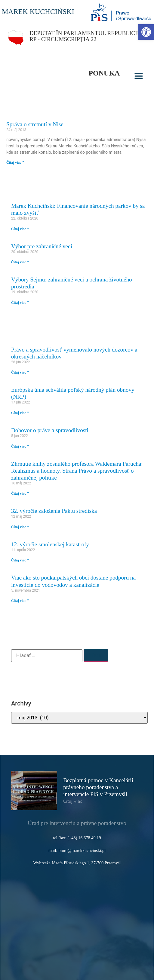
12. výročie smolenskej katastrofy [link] (50, 544)
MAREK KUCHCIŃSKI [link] (38, 11)
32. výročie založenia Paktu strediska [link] (54, 511)
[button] (139, 76)
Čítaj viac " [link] (15, 162)
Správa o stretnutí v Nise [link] (35, 124)
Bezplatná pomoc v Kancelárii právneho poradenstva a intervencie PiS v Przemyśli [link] (98, 787)
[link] (146, 32)
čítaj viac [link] (73, 801)
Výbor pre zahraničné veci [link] (42, 246)
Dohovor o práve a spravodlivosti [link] (50, 430)
